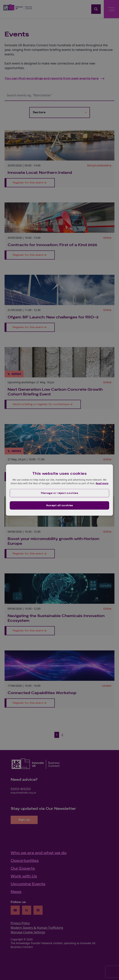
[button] (59, 493)
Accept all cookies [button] (59, 505)
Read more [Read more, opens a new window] (102, 483)
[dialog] (59, 490)
